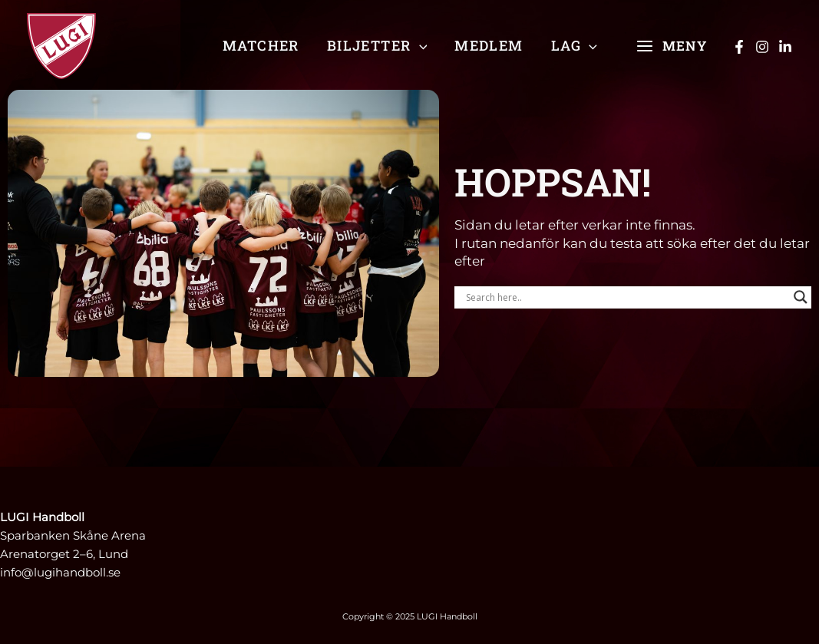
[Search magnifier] (801, 297)
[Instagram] (762, 47)
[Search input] (626, 297)
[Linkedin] (785, 47)
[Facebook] (739, 47)
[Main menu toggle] (672, 46)
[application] (419, 45)
